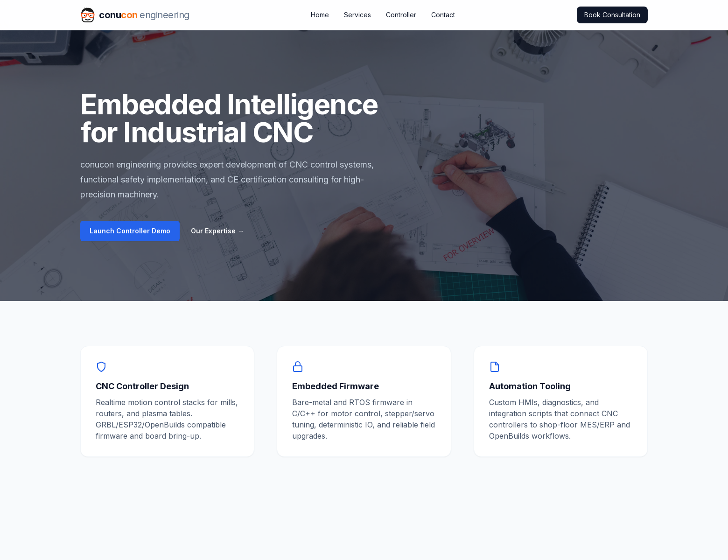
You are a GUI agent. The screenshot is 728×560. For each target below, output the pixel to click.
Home (320, 15)
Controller (401, 15)
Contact (443, 15)
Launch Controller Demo (130, 231)
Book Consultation (612, 15)
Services (357, 15)
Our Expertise (217, 231)
